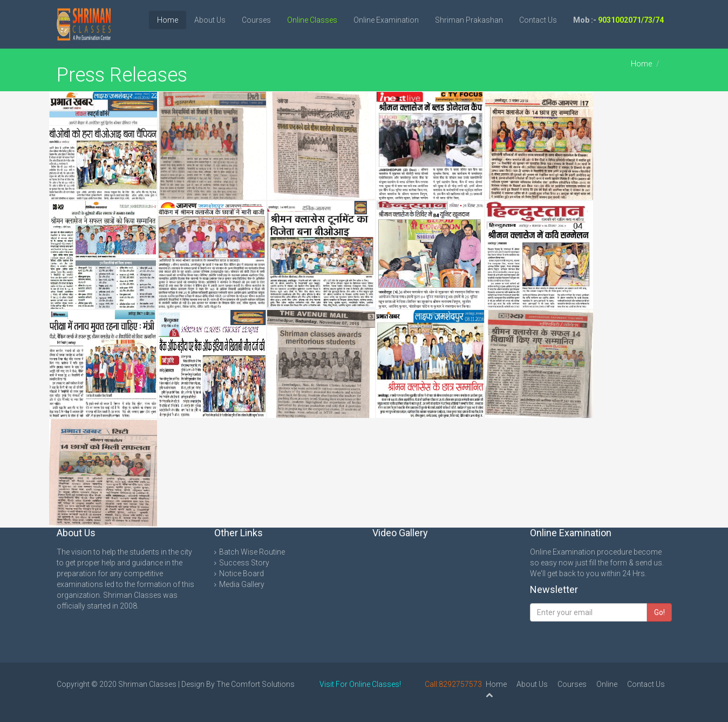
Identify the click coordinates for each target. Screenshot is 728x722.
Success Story (244, 563)
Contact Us (538, 20)
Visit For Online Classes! (360, 684)
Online (607, 684)
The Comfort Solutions (256, 684)
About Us (210, 20)
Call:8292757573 (453, 684)
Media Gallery (242, 584)
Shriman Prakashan (469, 20)
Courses (256, 20)
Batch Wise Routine (252, 552)
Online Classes (312, 20)
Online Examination (386, 20)
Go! (659, 612)
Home (168, 20)
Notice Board (241, 573)
